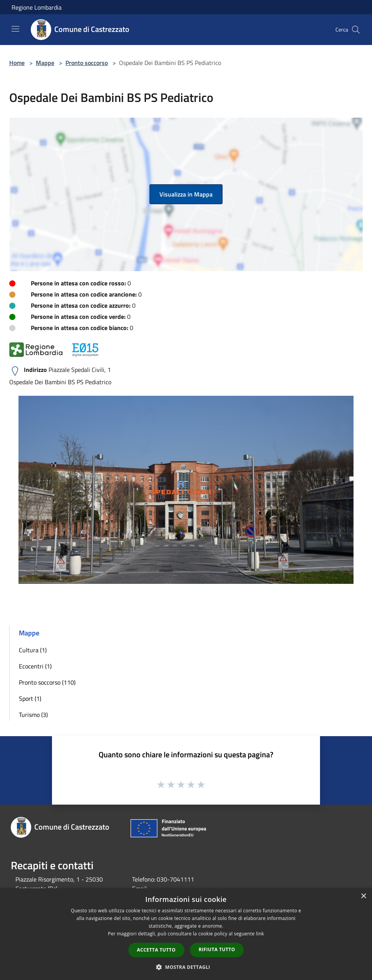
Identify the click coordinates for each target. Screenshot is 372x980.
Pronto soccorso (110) (47, 682)
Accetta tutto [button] (156, 950)
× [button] (363, 896)
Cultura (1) (33, 650)
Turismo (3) (33, 715)
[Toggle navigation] (15, 29)
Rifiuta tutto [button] (217, 949)
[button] (186, 967)
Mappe (45, 63)
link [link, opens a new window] (260, 934)
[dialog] (186, 934)
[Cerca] (356, 30)
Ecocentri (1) (35, 666)
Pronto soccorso (87, 63)
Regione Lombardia (37, 7)
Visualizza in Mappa (186, 194)
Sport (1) (30, 698)
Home (17, 63)
